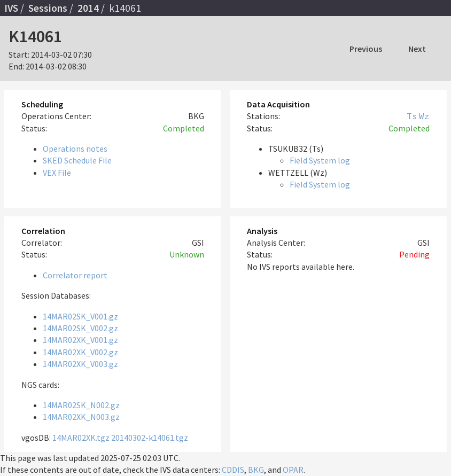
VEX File (57, 173)
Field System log (320, 160)
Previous (366, 49)
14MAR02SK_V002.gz (80, 328)
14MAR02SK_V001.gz (80, 316)
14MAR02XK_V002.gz (80, 352)
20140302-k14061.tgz (150, 438)
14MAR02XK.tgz (81, 438)
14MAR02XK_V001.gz (80, 340)
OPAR (293, 470)
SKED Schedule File (77, 160)
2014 (88, 8)
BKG (256, 470)
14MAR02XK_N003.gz (81, 417)
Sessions (48, 8)
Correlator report (75, 275)
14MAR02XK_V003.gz (80, 364)
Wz (424, 116)
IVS (11, 8)
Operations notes (75, 149)
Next (417, 49)
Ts (412, 116)
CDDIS (233, 470)
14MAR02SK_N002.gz (81, 405)
